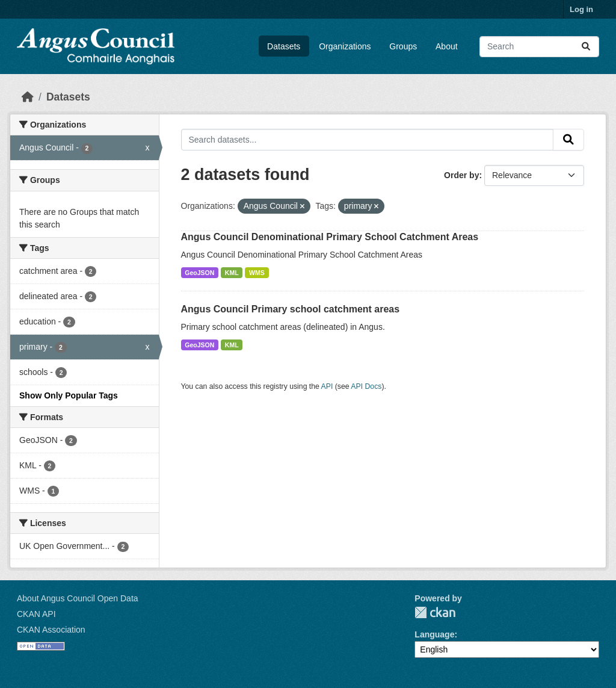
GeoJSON (199, 273)
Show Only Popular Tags (69, 395)
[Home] (28, 97)
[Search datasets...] (539, 47)
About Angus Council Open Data (78, 598)
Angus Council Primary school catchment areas (291, 309)
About (447, 46)
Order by (461, 175)
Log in (581, 9)
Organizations (345, 46)
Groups (403, 46)
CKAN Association (51, 630)
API (327, 386)
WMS (257, 273)
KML (232, 273)
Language (434, 634)
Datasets (284, 46)
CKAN (435, 612)
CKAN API (36, 614)
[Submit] (586, 47)
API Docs (366, 386)
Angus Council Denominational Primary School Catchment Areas (330, 237)
